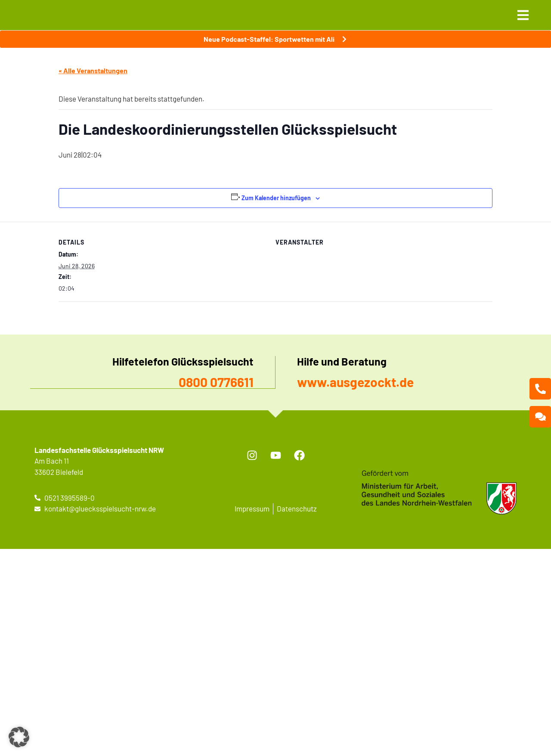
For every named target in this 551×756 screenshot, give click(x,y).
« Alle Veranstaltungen (93, 70)
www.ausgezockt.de (355, 382)
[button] (19, 737)
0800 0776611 (216, 382)
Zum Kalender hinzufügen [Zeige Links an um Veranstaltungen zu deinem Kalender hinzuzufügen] (276, 198)
